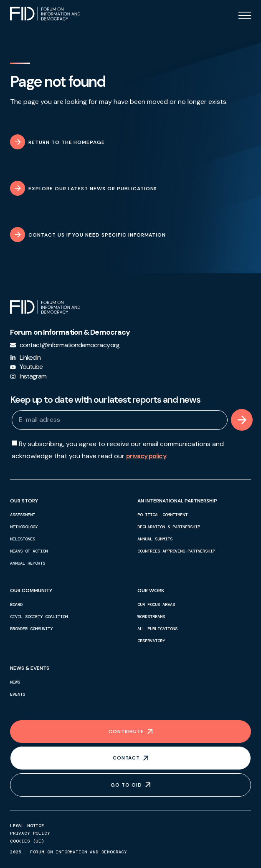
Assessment (23, 515)
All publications (157, 629)
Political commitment (162, 515)
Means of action (29, 551)
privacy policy (146, 456)
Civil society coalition (39, 617)
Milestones (23, 539)
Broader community (31, 629)
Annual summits (155, 539)
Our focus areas (156, 604)
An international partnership (179, 501)
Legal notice (27, 826)
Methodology (24, 527)
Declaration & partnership (169, 527)
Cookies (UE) (27, 841)
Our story (26, 501)
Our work (153, 590)
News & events (32, 668)
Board (16, 604)
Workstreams (151, 617)
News (15, 682)
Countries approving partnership (176, 551)
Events (18, 694)
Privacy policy (30, 833)
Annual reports (28, 563)
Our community (33, 590)
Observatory (151, 641)
